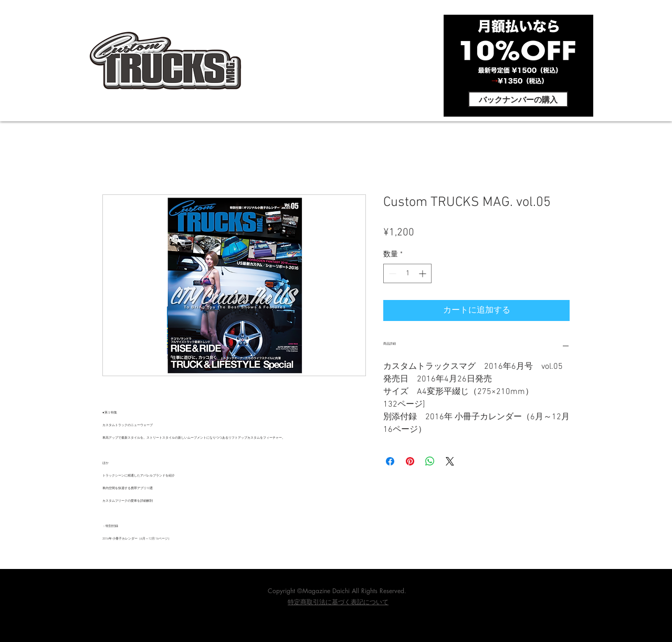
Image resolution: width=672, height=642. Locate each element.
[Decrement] (391, 273)
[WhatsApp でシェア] (430, 461)
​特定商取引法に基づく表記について (338, 603)
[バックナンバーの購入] (518, 99)
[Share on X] (450, 461)
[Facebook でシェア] (390, 461)
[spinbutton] (407, 273)
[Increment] (423, 273)
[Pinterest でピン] (410, 461)
